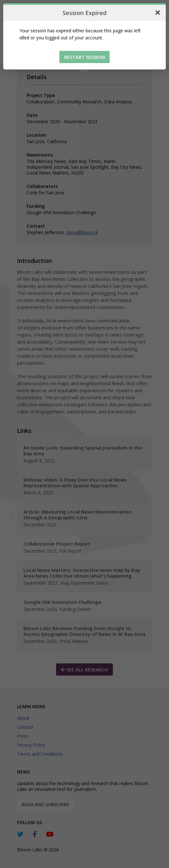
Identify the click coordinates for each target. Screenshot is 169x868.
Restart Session (84, 57)
